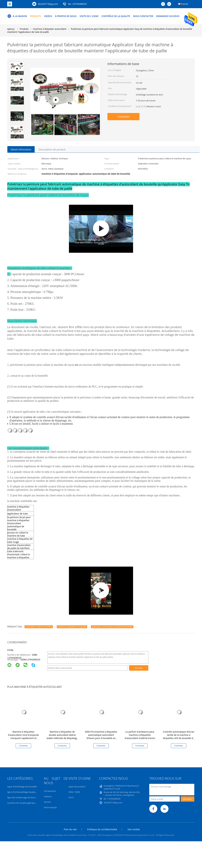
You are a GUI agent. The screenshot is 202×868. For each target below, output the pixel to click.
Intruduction (50, 791)
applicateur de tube (18, 514)
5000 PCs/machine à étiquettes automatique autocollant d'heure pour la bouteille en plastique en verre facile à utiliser (101, 738)
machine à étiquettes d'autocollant (18, 508)
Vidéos (48, 16)
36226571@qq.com (48, 4)
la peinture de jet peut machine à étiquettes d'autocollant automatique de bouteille (19, 523)
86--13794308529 (77, 4)
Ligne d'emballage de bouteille (22, 787)
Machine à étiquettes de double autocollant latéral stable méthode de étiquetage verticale (62, 737)
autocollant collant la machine (39, 627)
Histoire (48, 796)
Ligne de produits (77, 787)
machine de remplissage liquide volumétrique (29, 803)
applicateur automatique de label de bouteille (112, 627)
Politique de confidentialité (102, 829)
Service (47, 802)
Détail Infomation (21, 149)
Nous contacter (143, 16)
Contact (139, 668)
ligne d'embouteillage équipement (24, 792)
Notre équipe (50, 807)
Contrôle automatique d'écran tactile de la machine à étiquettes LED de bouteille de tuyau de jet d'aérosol (179, 737)
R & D (71, 797)
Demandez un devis (168, 16)
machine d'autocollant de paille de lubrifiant (19, 547)
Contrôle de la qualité (116, 16)
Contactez (123, 117)
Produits (36, 16)
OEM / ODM (74, 792)
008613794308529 (31, 660)
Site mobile (134, 829)
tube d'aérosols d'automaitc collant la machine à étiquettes (19, 554)
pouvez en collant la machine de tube (18, 534)
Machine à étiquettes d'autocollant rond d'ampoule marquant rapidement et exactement (23, 737)
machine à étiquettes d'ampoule (72, 627)
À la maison (17, 16)
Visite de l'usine (89, 16)
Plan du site (70, 829)
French (185, 4)
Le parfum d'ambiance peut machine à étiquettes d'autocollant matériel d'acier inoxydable (140, 737)
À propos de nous (66, 16)
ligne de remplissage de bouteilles (24, 797)
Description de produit (52, 149)
